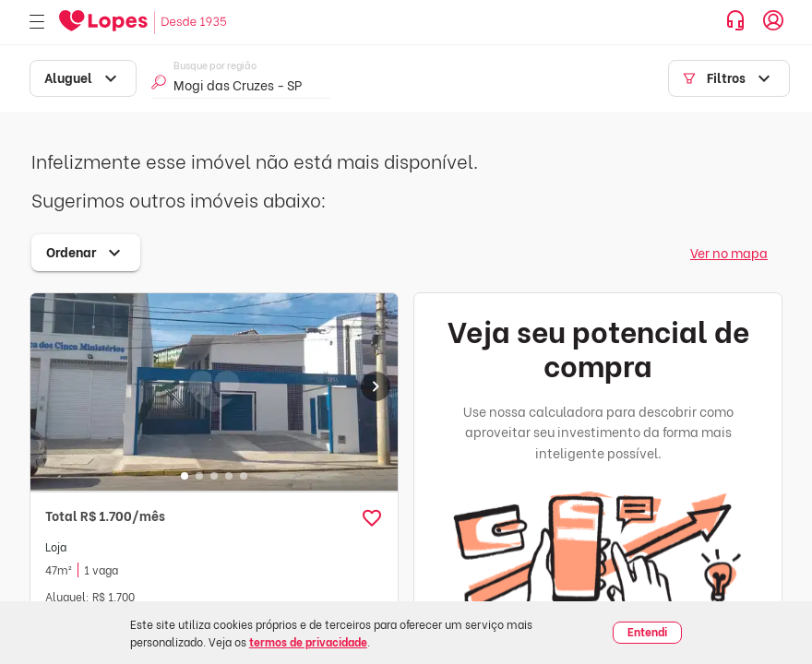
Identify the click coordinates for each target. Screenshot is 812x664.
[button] (372, 518)
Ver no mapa (729, 252)
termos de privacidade (308, 641)
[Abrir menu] (37, 23)
